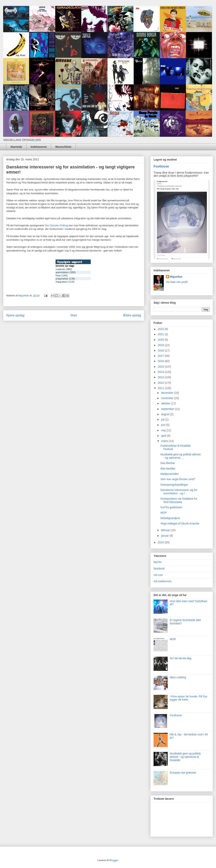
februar (166, 530)
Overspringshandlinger (174, 485)
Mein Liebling (178, 677)
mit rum (158, 575)
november (167, 398)
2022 (161, 329)
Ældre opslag (132, 315)
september (168, 409)
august (166, 414)
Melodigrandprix (170, 518)
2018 (161, 350)
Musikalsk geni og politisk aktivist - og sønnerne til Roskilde (185, 757)
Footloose (161, 166)
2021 (161, 334)
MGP (164, 513)
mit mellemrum (163, 581)
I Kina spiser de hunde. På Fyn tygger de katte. (189, 698)
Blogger (114, 860)
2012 (161, 383)
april (164, 436)
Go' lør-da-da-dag (181, 658)
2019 (161, 345)
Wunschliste (63, 147)
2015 (161, 367)
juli (163, 420)
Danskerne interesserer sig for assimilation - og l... (179, 492)
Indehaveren (39, 147)
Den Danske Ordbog (56, 225)
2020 (161, 340)
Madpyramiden (170, 474)
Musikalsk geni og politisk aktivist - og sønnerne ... (181, 456)
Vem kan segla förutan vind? (178, 479)
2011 (161, 388)
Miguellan (176, 277)
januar (165, 536)
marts (165, 441)
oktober (166, 403)
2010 (161, 542)
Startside (16, 147)
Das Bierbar (168, 463)
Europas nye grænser (183, 773)
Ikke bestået (168, 469)
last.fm (158, 562)
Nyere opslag (15, 315)
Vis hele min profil (177, 282)
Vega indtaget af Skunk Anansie (180, 523)
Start (74, 315)
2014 (161, 372)
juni (164, 425)
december (167, 393)
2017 (161, 356)
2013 (161, 377)
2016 (161, 361)
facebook (159, 568)
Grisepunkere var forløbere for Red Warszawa (179, 500)
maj (164, 430)
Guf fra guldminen (171, 507)
